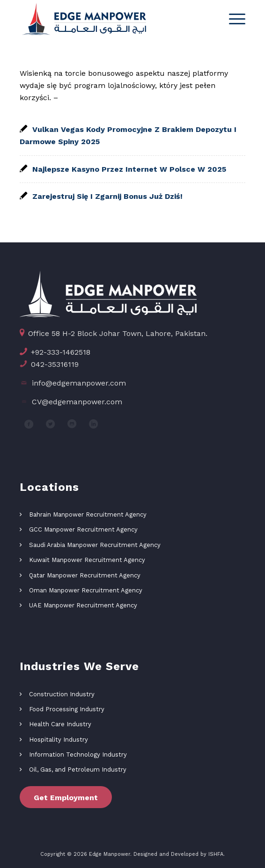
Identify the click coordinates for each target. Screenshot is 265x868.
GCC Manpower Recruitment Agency (83, 529)
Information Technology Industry (78, 755)
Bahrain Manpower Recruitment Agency (88, 514)
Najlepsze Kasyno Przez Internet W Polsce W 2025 (129, 169)
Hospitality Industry (59, 740)
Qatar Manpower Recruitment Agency (85, 575)
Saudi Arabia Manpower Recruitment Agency (95, 545)
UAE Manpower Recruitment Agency (83, 605)
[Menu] (232, 19)
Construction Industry (62, 694)
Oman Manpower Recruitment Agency (86, 590)
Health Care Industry (60, 724)
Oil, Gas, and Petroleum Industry (78, 770)
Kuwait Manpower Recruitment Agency (87, 560)
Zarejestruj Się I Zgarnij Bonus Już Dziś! (107, 196)
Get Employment (66, 798)
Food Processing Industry (67, 709)
